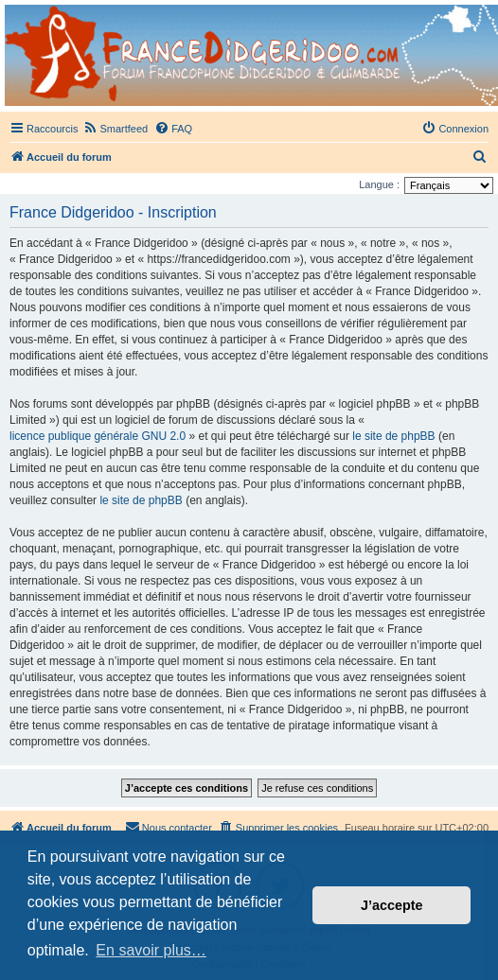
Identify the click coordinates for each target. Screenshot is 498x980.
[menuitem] (115, 129)
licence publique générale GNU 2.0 (98, 436)
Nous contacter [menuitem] (169, 827)
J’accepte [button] (392, 905)
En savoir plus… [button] (151, 950)
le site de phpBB (393, 436)
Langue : (379, 184)
